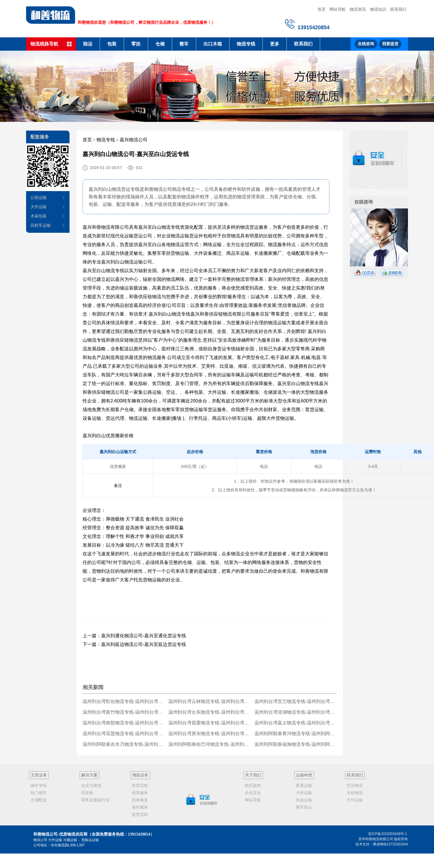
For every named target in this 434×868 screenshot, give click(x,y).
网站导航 (338, 9)
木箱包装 (39, 216)
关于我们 (253, 775)
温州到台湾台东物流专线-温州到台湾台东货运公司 (210, 712)
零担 (136, 44)
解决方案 (90, 775)
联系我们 (398, 9)
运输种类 (304, 775)
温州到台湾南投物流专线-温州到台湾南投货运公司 (124, 723)
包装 (112, 44)
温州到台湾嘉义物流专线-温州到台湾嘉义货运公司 (296, 723)
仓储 (160, 44)
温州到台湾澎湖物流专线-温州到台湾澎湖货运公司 (296, 712)
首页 (322, 9)
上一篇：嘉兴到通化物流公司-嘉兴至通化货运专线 (134, 636)
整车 (184, 44)
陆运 (88, 44)
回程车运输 (41, 225)
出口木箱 (213, 44)
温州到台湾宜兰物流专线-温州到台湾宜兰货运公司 (296, 701)
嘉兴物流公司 (134, 140)
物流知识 (378, 9)
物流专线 (246, 44)
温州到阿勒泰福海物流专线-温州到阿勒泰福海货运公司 (296, 744)
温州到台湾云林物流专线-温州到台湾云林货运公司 (210, 701)
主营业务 (39, 775)
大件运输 (39, 207)
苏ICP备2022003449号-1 (387, 834)
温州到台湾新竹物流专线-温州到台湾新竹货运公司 (124, 712)
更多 (275, 44)
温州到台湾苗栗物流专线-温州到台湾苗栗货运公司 (210, 723)
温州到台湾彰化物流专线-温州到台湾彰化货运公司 (124, 701)
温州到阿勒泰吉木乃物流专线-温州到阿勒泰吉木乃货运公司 (124, 744)
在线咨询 (366, 44)
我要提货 (390, 44)
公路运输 (39, 197)
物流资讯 (358, 9)
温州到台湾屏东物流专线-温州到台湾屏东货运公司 (210, 734)
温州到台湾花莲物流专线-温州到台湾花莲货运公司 (124, 734)
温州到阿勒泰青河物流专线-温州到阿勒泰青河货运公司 (296, 734)
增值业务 (140, 775)
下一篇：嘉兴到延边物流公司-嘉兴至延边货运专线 (134, 644)
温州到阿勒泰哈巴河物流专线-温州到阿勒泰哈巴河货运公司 (210, 744)
